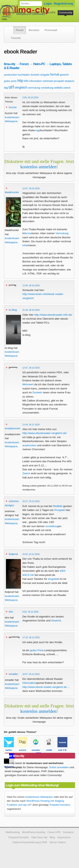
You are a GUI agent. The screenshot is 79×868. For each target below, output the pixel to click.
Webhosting (13, 832)
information (36, 81)
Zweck (26, 473)
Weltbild (58, 506)
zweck (67, 88)
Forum (20, 30)
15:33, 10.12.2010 (31, 554)
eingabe (45, 75)
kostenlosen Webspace (39, 797)
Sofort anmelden (59, 767)
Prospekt (60, 510)
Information (29, 683)
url (11, 87)
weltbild (58, 88)
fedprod (13, 554)
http (20, 81)
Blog (52, 837)
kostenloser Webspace (15, 6)
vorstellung (47, 88)
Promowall (51, 30)
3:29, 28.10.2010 (30, 97)
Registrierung (63, 3)
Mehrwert (28, 384)
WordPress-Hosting (13, 13)
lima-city (10, 64)
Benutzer (34, 30)
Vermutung (62, 233)
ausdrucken (11, 75)
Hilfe (4, 19)
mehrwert (48, 81)
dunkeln (35, 75)
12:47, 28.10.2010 (31, 188)
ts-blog (13, 310)
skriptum (69, 81)
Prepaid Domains (60, 805)
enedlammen (13, 428)
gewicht (64, 75)
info (26, 81)
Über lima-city (39, 837)
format (55, 74)
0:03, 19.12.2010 (30, 612)
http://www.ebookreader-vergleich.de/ (44, 433)
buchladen (24, 75)
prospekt (59, 81)
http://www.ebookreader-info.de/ (53, 315)
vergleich (21, 87)
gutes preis (10, 81)
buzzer (13, 107)
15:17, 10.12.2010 (31, 501)
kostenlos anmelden (38, 167)
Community (65, 13)
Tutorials (16, 38)
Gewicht (56, 621)
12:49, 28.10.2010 (31, 285)
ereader (13, 674)
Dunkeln (38, 392)
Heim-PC (39, 64)
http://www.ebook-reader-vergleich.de (45, 687)
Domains (34, 13)
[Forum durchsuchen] (31, 4)
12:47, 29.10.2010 (31, 368)
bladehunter (12, 192)
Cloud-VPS (49, 13)
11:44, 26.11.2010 (31, 425)
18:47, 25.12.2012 (31, 674)
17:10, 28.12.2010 (31, 637)
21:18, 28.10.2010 (31, 310)
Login (48, 3)
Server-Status (58, 842)
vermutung (34, 88)
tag (6, 88)
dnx (11, 612)
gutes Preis (37, 650)
